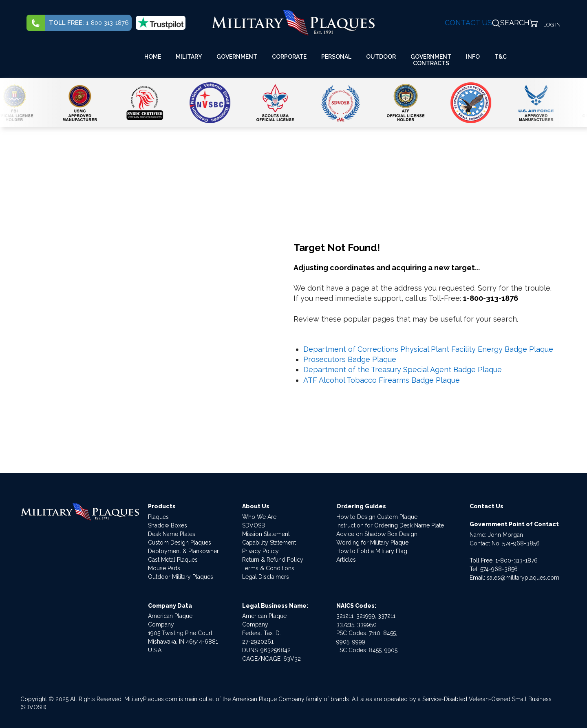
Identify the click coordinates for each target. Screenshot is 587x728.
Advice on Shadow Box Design (377, 534)
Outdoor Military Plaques (181, 577)
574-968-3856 (521, 543)
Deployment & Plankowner (183, 551)
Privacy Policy (260, 551)
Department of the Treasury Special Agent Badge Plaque (403, 370)
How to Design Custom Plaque (377, 517)
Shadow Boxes (168, 525)
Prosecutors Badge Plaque (350, 359)
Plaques (158, 517)
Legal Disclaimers (266, 577)
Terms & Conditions (268, 568)
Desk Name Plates (172, 534)
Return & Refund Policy (273, 560)
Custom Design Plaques (180, 543)
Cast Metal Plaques (173, 560)
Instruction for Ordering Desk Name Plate (390, 525)
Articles (346, 560)
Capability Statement (269, 543)
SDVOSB (254, 525)
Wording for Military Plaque (372, 543)
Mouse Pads (164, 568)
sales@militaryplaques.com (523, 578)
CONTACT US (468, 23)
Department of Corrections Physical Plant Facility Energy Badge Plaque (428, 349)
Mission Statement (266, 534)
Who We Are (259, 517)
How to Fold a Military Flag (372, 551)
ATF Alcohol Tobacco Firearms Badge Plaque (382, 380)
